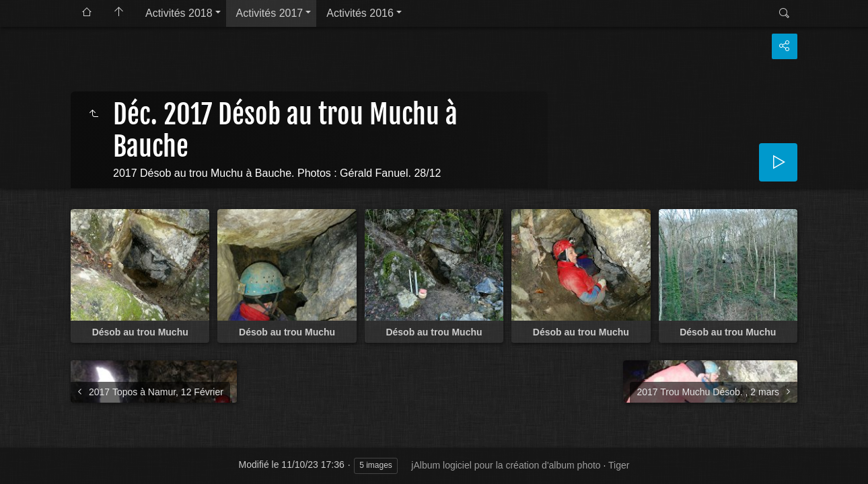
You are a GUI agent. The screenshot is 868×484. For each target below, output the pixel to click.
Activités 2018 (179, 13)
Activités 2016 (360, 13)
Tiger (619, 465)
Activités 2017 (270, 13)
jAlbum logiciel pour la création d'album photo (506, 465)
